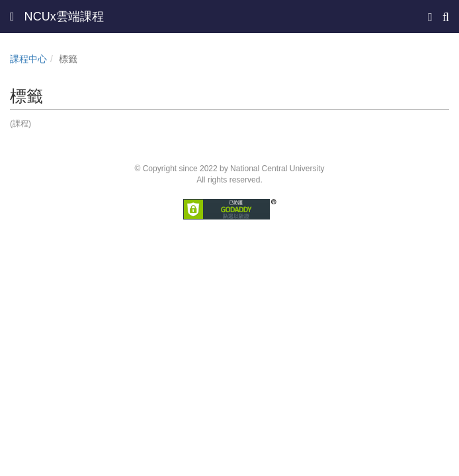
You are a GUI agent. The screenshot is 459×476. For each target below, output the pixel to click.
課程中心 (28, 59)
